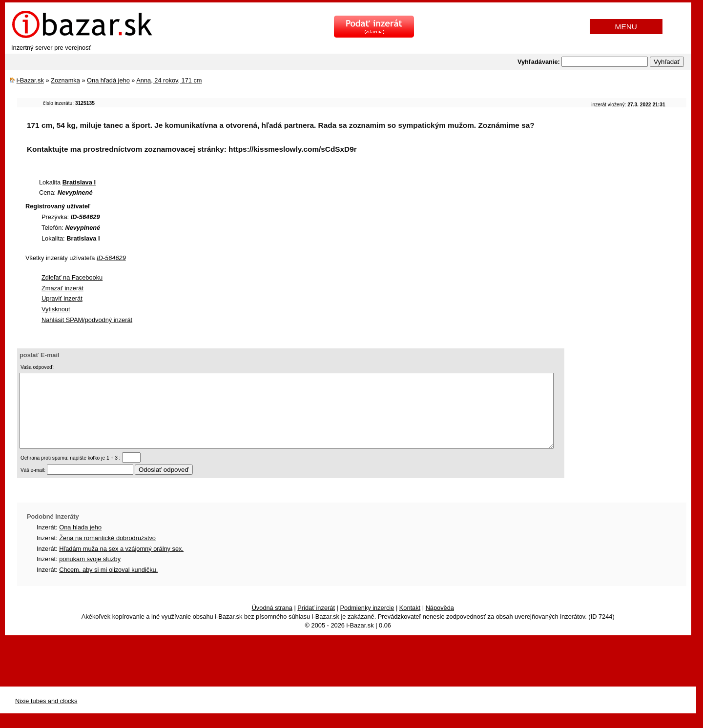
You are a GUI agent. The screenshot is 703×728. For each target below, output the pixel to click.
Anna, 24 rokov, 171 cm (169, 80)
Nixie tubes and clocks (46, 716)
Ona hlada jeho (80, 542)
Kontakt (410, 622)
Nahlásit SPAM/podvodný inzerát (87, 320)
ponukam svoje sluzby (90, 574)
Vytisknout (56, 309)
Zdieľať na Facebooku (72, 277)
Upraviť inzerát (62, 298)
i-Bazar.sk (30, 80)
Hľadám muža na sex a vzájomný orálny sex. (121, 563)
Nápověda (440, 622)
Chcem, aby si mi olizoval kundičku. (108, 584)
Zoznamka (65, 80)
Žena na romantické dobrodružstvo (107, 553)
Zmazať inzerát (62, 288)
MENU (626, 27)
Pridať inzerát (316, 622)
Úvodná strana (272, 622)
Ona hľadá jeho (108, 80)
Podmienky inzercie (367, 622)
